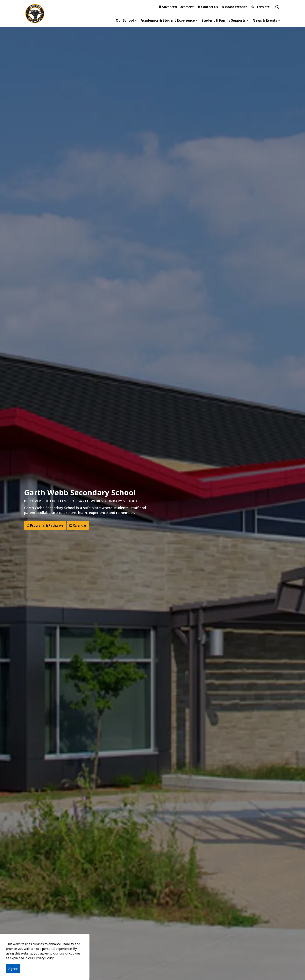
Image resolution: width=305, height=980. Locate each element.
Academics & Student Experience (168, 20)
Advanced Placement (177, 7)
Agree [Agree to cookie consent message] (13, 969)
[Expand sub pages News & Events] (279, 20)
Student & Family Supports (224, 20)
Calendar (78, 525)
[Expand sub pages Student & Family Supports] (248, 20)
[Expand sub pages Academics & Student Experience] (197, 20)
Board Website (235, 7)
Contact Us (208, 7)
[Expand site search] (277, 7)
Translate (261, 7)
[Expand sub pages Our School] (136, 20)
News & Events (265, 20)
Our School (125, 20)
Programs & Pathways (45, 525)
